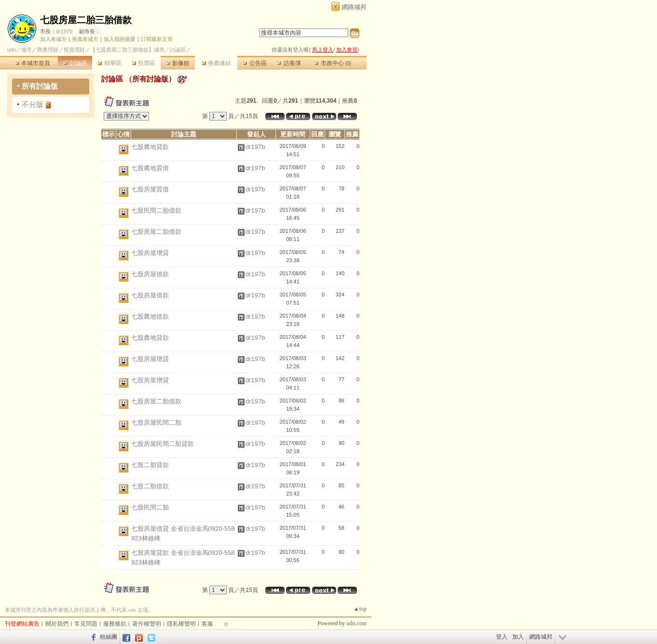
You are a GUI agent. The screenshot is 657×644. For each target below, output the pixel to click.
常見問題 (86, 624)
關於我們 (57, 624)
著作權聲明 (147, 624)
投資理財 (74, 50)
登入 (502, 637)
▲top (360, 609)
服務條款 (115, 624)
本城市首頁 (33, 63)
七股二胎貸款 (150, 465)
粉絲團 (109, 637)
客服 (207, 624)
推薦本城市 (85, 39)
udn (12, 50)
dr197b (64, 31)
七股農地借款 (150, 316)
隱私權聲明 (181, 624)
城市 (27, 50)
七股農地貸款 (150, 147)
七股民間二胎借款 (156, 210)
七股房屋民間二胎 (156, 423)
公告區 (254, 63)
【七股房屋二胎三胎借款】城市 (127, 50)
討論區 (75, 63)
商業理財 (48, 50)
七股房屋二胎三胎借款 (86, 20)
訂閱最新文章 (157, 39)
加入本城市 (53, 39)
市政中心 (333, 63)
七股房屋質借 (150, 189)
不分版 (33, 104)
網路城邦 (354, 7)
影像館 (178, 63)
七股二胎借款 (150, 486)
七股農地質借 (150, 168)
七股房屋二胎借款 (156, 232)
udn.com (356, 623)
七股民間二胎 (150, 507)
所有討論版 (40, 86)
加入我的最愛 (120, 39)
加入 (518, 637)
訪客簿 (289, 63)
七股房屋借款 (150, 274)
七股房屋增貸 (150, 253)
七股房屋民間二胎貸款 (163, 444)
